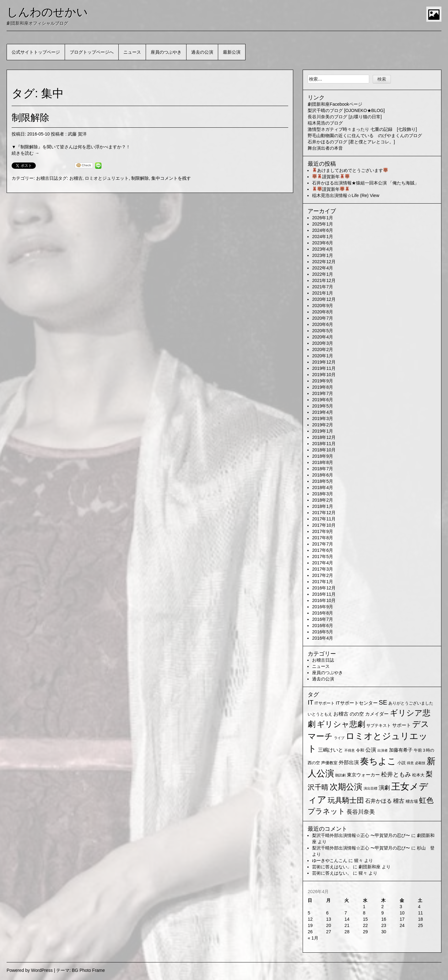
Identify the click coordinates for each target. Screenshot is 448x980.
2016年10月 (324, 600)
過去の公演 (202, 52)
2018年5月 (323, 481)
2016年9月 (323, 607)
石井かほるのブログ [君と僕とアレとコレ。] (351, 142)
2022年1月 (323, 274)
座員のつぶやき (166, 52)
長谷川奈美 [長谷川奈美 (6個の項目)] (361, 812)
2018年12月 (324, 437)
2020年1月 (323, 356)
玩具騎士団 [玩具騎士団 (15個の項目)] (346, 800)
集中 (156, 178)
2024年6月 (323, 230)
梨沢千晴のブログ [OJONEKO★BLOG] (346, 110)
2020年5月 (323, 331)
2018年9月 (323, 456)
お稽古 (76, 178)
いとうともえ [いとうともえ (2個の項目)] (320, 714)
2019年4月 (323, 412)
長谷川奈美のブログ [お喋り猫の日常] (345, 117)
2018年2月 (323, 500)
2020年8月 (323, 312)
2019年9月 (323, 381)
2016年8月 (323, 613)
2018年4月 (323, 487)
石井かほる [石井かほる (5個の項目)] (378, 801)
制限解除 (30, 117)
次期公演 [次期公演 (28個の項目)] (346, 787)
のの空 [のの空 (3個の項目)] (357, 714)
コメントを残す (175, 178)
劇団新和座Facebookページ (335, 104)
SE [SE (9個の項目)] (383, 702)
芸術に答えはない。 (332, 867)
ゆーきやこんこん (330, 860)
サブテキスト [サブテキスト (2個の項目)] (379, 725)
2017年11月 (324, 519)
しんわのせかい (47, 12)
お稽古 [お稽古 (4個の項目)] (341, 714)
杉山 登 (426, 848)
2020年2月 (323, 349)
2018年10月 (324, 450)
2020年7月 (323, 318)
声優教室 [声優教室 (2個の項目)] (329, 763)
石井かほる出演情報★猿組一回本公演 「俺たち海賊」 (365, 183)
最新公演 (232, 52)
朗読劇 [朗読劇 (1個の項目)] (340, 775)
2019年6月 (323, 400)
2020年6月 (323, 324)
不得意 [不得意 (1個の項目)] (350, 750)
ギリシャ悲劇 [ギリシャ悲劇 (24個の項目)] (341, 724)
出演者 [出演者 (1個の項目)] (383, 750)
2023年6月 (323, 243)
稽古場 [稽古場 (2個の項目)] (412, 801)
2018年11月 (324, 444)
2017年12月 (324, 513)
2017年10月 (324, 525)
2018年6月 (323, 475)
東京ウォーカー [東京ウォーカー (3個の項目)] (363, 775)
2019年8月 (323, 387)
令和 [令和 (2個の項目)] (360, 750)
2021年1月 (323, 293)
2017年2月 (323, 575)
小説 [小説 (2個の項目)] (402, 763)
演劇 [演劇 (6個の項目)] (384, 788)
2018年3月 (323, 494)
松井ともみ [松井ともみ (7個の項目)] (396, 774)
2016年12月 (324, 588)
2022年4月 (323, 268)
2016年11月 (324, 594)
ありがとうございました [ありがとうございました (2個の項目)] (411, 703)
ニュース (132, 52)
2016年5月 (323, 632)
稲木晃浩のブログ (325, 123)
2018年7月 (323, 469)
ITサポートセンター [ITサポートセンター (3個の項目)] (357, 703)
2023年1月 (323, 255)
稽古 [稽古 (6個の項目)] (399, 801)
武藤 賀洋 (77, 134)
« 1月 (313, 938)
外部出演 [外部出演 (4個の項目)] (349, 762)
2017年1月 (323, 582)
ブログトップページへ (92, 52)
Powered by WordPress (30, 970)
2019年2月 (323, 425)
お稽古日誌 (47, 178)
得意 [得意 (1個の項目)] (410, 763)
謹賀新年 (331, 177)
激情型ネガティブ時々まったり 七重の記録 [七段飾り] (362, 129)
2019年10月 (324, 375)
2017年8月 (323, 538)
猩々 (359, 860)
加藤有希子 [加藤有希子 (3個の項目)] (401, 750)
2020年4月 (323, 337)
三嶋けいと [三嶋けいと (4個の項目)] (331, 750)
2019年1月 (323, 431)
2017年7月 (323, 544)
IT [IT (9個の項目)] (310, 702)
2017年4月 (323, 563)
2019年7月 (323, 393)
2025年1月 (323, 224)
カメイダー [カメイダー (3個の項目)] (377, 714)
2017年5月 (323, 557)
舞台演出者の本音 (325, 148)
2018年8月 (323, 462)
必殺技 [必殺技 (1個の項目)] (420, 763)
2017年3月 (323, 569)
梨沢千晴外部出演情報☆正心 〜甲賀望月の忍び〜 (361, 835)
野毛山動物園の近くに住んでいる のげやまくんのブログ (365, 136)
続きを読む (25, 153)
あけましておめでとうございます (350, 170)
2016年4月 (323, 638)
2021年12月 (324, 280)
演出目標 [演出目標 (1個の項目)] (370, 788)
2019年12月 (324, 362)
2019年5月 (323, 406)
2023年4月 (323, 249)
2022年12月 (324, 262)
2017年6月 (323, 550)
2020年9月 (323, 306)
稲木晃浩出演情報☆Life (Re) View (346, 195)
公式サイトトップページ (36, 52)
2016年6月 (323, 626)
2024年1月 (323, 237)
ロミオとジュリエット (107, 178)
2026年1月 (323, 218)
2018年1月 (323, 506)
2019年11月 (324, 368)
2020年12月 (324, 299)
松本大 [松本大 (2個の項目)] (418, 775)
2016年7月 (323, 619)
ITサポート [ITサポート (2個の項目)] (325, 703)
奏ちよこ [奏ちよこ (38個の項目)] (378, 761)
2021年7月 (323, 287)
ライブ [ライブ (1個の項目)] (339, 738)
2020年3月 (323, 343)
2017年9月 (323, 531)
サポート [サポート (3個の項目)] (402, 725)
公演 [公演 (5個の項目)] (371, 750)
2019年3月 (323, 418)
